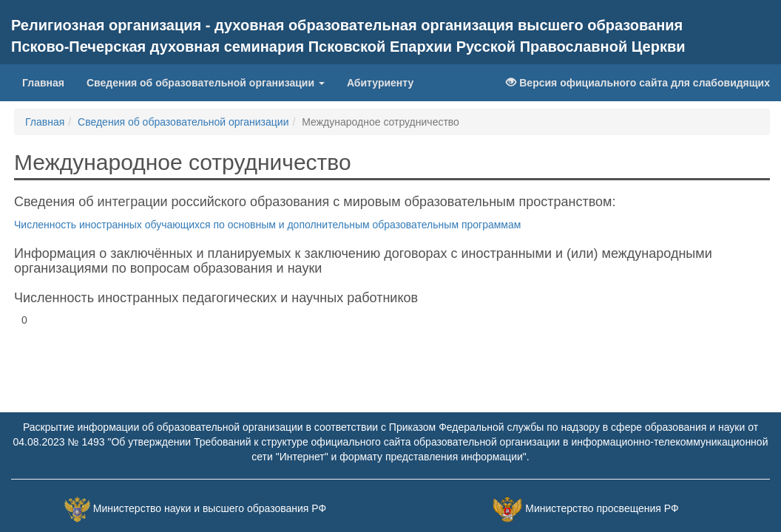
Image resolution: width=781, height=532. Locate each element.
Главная (43, 83)
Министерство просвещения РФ (602, 508)
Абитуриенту (380, 83)
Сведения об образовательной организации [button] (206, 83)
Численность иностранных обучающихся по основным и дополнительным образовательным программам (267, 225)
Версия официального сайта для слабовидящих (638, 83)
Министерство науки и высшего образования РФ (210, 508)
